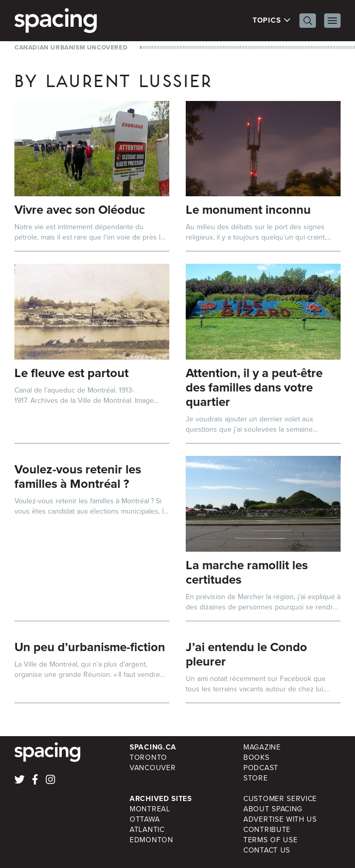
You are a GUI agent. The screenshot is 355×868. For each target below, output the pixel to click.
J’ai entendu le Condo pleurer (246, 654)
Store (256, 778)
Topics (272, 21)
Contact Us (267, 850)
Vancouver (153, 768)
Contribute (267, 830)
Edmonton (152, 840)
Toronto (148, 758)
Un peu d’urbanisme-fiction (90, 647)
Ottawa (145, 819)
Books (256, 758)
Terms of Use (270, 840)
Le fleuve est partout (72, 373)
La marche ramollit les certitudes (247, 572)
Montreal (150, 809)
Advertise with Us (280, 819)
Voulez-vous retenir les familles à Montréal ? (78, 476)
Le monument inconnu (248, 210)
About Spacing (273, 809)
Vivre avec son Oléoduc (80, 210)
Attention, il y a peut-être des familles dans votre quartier (254, 387)
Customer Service (280, 799)
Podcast (261, 768)
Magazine (262, 747)
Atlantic (147, 830)
